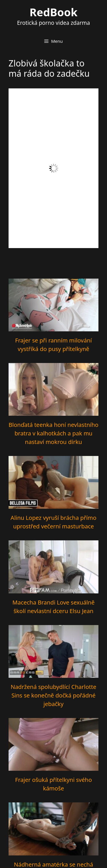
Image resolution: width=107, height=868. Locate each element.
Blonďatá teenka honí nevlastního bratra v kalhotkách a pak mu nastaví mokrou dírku (53, 433)
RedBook (54, 12)
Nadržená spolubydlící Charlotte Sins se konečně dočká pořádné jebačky (53, 695)
